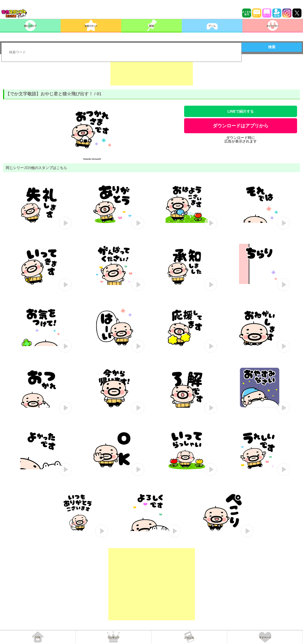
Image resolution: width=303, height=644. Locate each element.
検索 (272, 47)
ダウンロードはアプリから (241, 126)
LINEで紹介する (241, 111)
